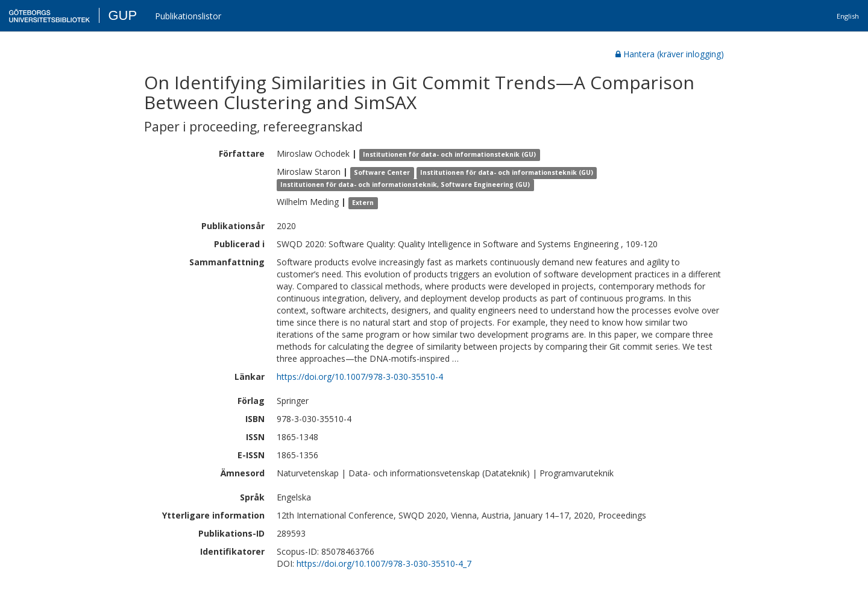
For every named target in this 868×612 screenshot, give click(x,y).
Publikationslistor (188, 16)
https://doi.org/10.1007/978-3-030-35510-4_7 (384, 563)
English (848, 16)
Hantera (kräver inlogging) (670, 54)
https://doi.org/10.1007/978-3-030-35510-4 (360, 377)
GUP (122, 15)
